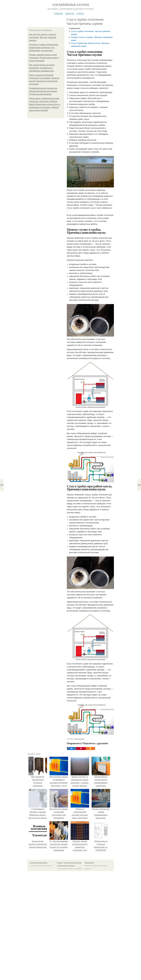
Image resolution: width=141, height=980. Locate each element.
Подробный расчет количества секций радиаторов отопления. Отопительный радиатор (43, 91)
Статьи (80, 13)
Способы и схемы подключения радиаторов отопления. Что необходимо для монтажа (44, 48)
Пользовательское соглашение (72, 863)
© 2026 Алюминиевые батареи (39, 863)
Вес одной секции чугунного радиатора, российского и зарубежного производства (42, 68)
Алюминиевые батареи (70, 5)
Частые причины (79, 739)
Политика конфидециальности (66, 866)
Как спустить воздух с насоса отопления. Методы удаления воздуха (43, 37)
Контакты (60, 863)
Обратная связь (89, 863)
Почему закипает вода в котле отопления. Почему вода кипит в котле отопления (44, 58)
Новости (70, 13)
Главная (58, 13)
